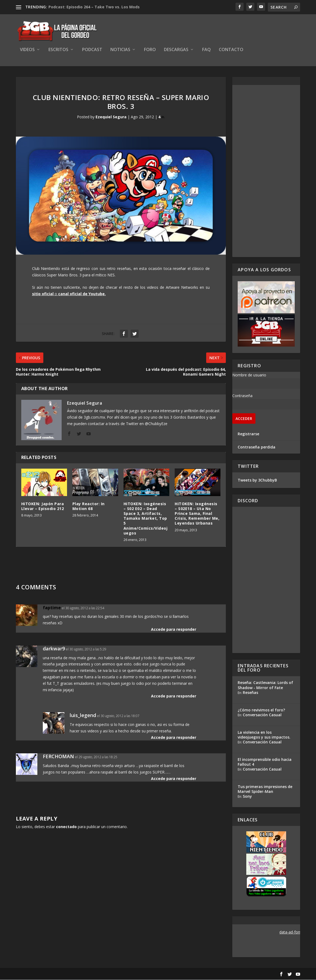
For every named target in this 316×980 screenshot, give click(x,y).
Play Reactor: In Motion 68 (89, 506)
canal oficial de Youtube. (82, 294)
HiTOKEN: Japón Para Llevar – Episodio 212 (43, 506)
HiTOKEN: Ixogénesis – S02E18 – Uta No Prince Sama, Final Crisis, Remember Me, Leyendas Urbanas (197, 514)
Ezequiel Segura (111, 117)
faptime (52, 608)
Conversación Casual (262, 715)
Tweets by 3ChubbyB (257, 480)
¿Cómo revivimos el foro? (261, 710)
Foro (150, 50)
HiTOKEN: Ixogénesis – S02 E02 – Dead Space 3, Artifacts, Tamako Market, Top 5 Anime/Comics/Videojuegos (146, 519)
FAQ (206, 50)
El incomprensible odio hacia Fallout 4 (265, 762)
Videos (27, 50)
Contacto (231, 50)
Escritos (58, 50)
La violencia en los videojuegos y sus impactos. (264, 735)
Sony (247, 797)
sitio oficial (43, 294)
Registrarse (248, 434)
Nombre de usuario (249, 375)
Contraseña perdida (257, 447)
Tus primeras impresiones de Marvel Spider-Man (265, 789)
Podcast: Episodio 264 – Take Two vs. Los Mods (94, 7)
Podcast (92, 50)
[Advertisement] (266, 171)
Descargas (176, 50)
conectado (66, 827)
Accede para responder (174, 630)
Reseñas (250, 693)
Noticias (120, 50)
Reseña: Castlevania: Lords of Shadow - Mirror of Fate (265, 685)
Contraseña (242, 396)
